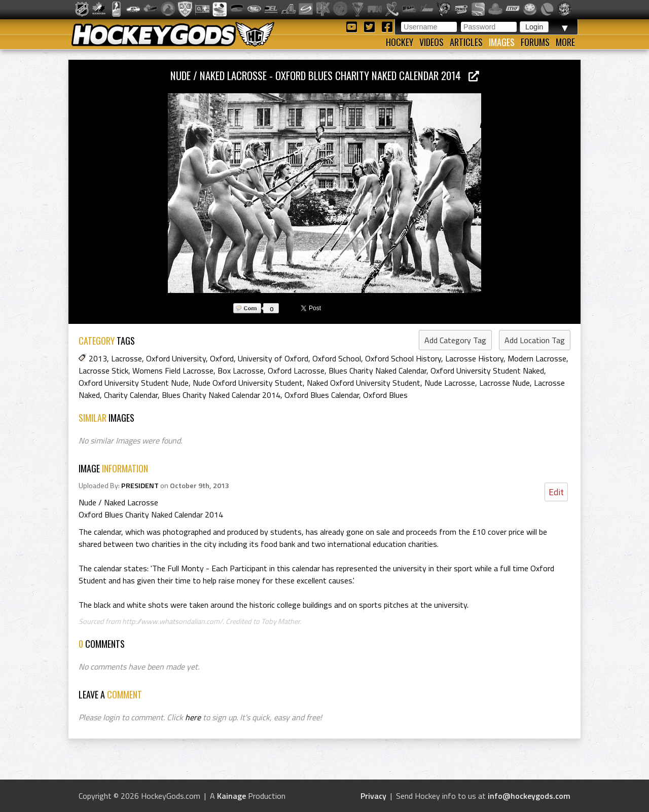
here (193, 717)
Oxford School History (403, 358)
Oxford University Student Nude (134, 383)
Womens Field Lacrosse (173, 371)
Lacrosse (127, 358)
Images (502, 42)
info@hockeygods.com (529, 796)
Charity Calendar (131, 395)
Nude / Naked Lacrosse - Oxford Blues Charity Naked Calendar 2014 (325, 75)
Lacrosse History (474, 358)
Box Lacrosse (241, 371)
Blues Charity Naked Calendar (377, 371)
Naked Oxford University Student (364, 383)
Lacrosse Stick (103, 371)
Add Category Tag (455, 340)
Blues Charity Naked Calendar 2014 (221, 395)
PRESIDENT (140, 486)
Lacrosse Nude (504, 383)
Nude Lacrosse (450, 383)
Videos (431, 42)
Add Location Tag (535, 340)
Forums (535, 42)
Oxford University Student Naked (487, 371)
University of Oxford (273, 358)
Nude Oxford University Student (248, 383)
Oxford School (337, 358)
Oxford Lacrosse (296, 371)
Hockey (400, 42)
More (565, 42)
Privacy (373, 796)
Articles (466, 42)
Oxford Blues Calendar (322, 395)
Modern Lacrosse (537, 358)
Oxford (222, 358)
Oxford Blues (385, 395)
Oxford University (176, 358)
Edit (556, 492)
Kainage (231, 796)
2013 (98, 358)
